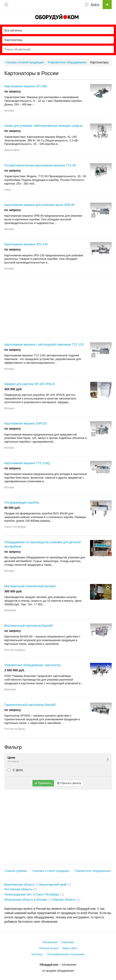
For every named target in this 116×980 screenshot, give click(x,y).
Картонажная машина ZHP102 (26, 423)
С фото (15, 770)
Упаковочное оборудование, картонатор (32, 665)
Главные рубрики (16, 871)
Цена (59, 760)
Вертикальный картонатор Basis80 (29, 626)
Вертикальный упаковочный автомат (30, 586)
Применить (43, 783)
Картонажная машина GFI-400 (26, 86)
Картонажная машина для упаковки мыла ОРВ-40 (39, 205)
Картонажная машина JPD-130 (26, 244)
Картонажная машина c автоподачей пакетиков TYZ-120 (44, 344)
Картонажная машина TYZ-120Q (27, 463)
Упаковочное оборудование (93, 871)
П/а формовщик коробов (22, 503)
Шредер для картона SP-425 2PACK (30, 384)
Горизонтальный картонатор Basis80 (30, 705)
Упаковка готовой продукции (51, 871)
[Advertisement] (58, 308)
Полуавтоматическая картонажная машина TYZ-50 (40, 165)
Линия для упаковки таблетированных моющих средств (43, 126)
